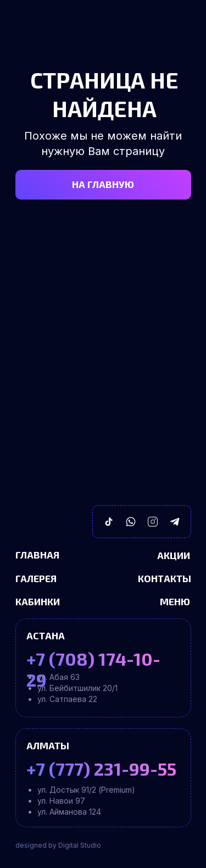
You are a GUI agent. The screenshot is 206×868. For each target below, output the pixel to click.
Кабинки (38, 601)
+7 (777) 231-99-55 (101, 769)
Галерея (36, 578)
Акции (174, 555)
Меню (175, 601)
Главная (37, 555)
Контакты (165, 578)
